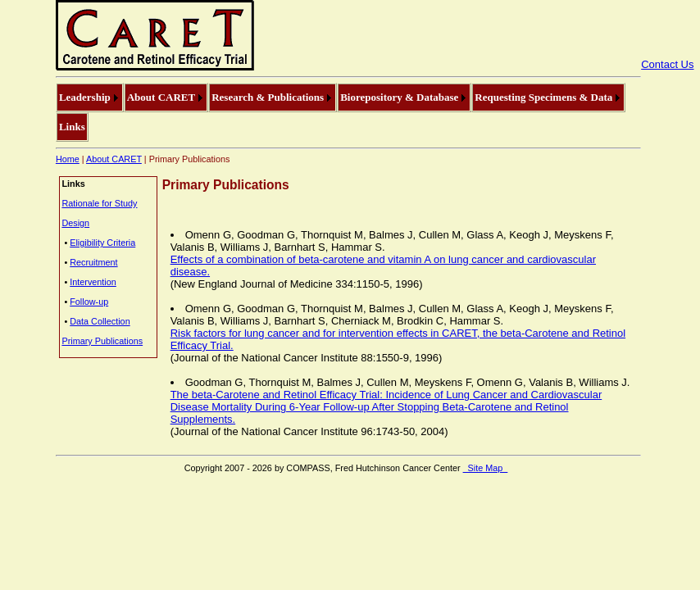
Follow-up (89, 302)
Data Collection (100, 321)
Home (68, 159)
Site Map (486, 468)
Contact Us (667, 64)
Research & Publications (268, 97)
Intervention (93, 282)
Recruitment (93, 262)
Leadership (85, 97)
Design (75, 223)
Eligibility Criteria (102, 243)
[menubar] (348, 112)
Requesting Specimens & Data (543, 97)
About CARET (161, 97)
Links (72, 127)
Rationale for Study (99, 203)
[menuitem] (90, 98)
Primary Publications (102, 341)
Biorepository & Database (399, 97)
